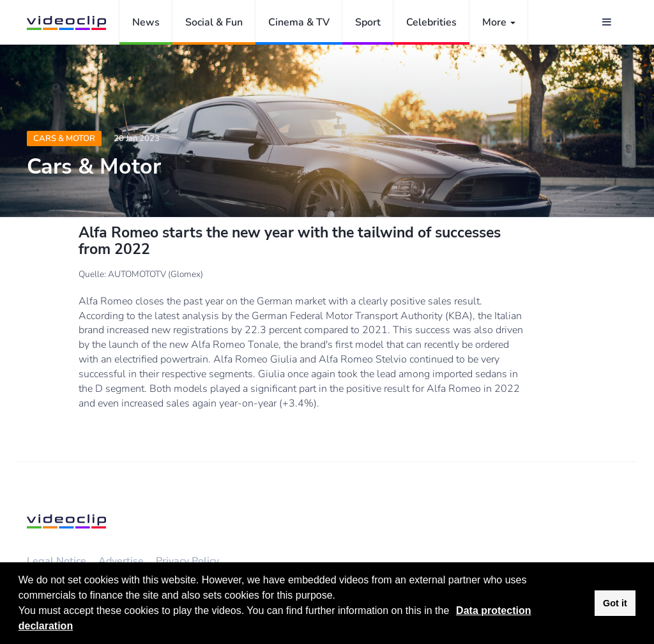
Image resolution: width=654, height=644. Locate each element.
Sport (368, 22)
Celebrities (431, 22)
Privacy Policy (187, 561)
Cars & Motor (64, 139)
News (146, 22)
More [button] (499, 22)
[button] (454, 612)
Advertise (121, 561)
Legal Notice (57, 561)
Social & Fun (214, 22)
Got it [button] (615, 603)
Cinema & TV (299, 22)
